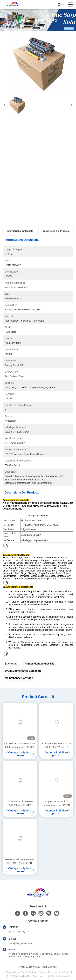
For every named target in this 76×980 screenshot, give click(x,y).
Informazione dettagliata (20, 231)
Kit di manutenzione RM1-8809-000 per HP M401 (20, 803)
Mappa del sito (49, 967)
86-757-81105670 (19, 932)
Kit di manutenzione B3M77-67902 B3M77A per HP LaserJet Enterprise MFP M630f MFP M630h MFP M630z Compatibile (56, 746)
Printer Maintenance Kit (39, 664)
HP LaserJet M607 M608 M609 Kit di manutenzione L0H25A (20, 745)
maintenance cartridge (19, 678)
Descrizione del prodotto (56, 231)
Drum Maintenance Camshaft (23, 671)
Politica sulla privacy (30, 967)
